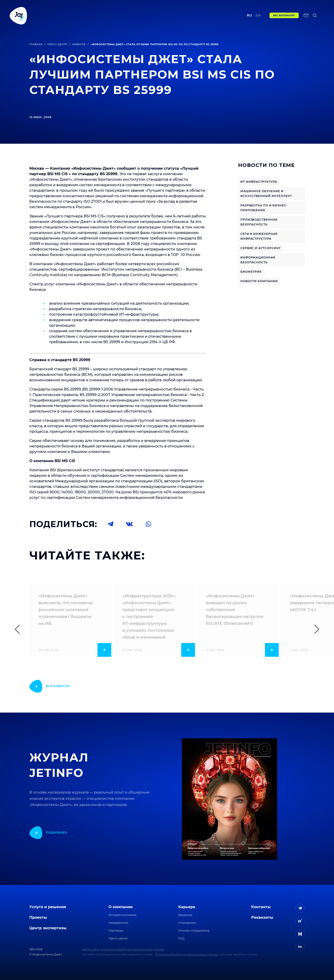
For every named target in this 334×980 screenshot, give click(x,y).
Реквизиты (262, 917)
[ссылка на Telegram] (300, 908)
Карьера (187, 907)
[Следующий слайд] (315, 629)
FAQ (181, 938)
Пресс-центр (57, 44)
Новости (79, 44)
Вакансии (185, 915)
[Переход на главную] (18, 15)
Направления (118, 923)
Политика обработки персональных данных (186, 954)
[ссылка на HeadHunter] (300, 947)
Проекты (98, 15)
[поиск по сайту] (315, 15)
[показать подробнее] (50, 686)
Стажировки (187, 923)
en (258, 15)
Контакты (212, 15)
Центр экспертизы (130, 15)
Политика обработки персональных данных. (132, 949)
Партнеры (116, 931)
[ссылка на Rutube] (300, 921)
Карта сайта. (91, 949)
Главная (36, 44)
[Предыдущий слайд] (19, 629)
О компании (121, 907)
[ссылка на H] (300, 934)
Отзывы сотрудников (194, 931)
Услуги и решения (48, 907)
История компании (122, 915)
